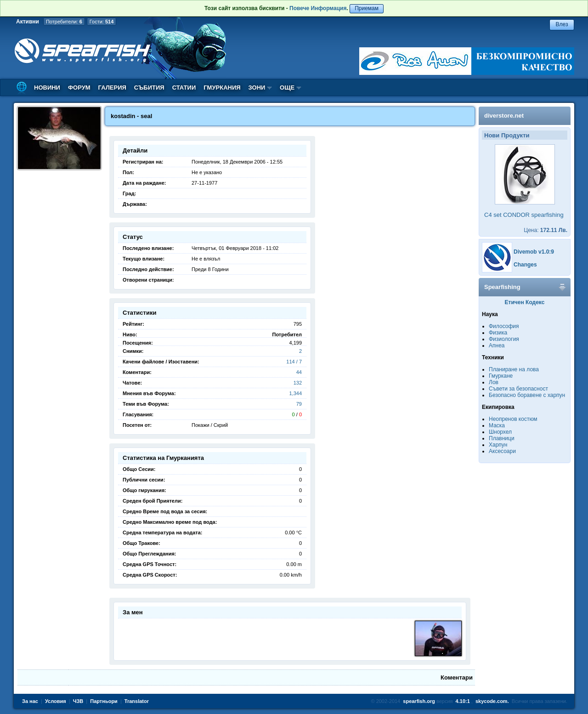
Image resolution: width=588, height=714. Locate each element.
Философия (504, 326)
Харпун (498, 445)
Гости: (102, 22)
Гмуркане (501, 376)
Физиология (504, 339)
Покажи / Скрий (210, 425)
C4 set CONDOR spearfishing (524, 215)
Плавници (502, 438)
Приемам (367, 8)
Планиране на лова (514, 369)
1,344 (295, 393)
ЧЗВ (78, 701)
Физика (498, 333)
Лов (494, 382)
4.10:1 (463, 701)
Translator (137, 701)
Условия (56, 701)
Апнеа (497, 346)
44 (299, 372)
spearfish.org (419, 701)
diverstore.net (504, 116)
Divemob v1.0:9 (534, 252)
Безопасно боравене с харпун (527, 395)
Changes (525, 265)
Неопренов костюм (513, 419)
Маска (497, 425)
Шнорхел (500, 432)
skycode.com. (492, 701)
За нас (30, 701)
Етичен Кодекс (525, 302)
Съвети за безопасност (518, 389)
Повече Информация (318, 8)
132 (298, 383)
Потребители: (64, 22)
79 (299, 404)
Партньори (104, 701)
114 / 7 (294, 362)
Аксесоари (502, 451)
